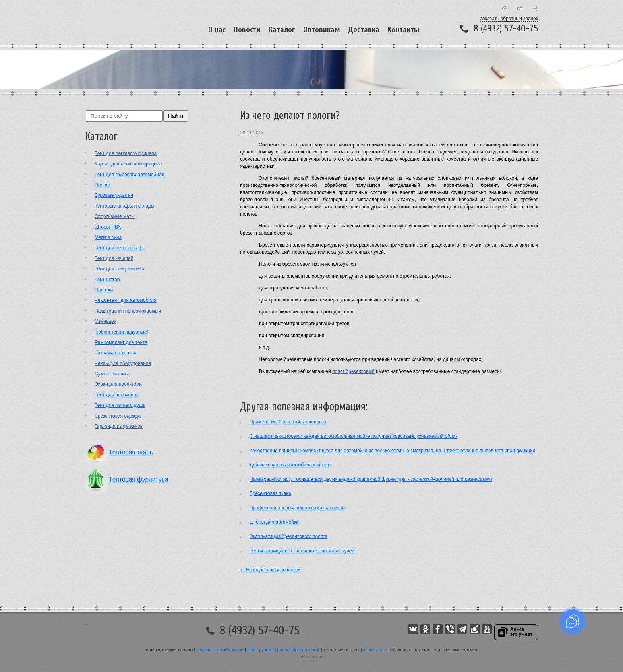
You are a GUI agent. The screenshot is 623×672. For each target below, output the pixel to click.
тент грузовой (261, 650)
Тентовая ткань (131, 452)
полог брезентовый (353, 371)
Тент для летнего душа (120, 405)
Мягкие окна (108, 237)
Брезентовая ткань (270, 493)
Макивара (105, 321)
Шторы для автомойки (274, 522)
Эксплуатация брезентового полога (288, 536)
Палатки (104, 290)
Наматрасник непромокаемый (128, 311)
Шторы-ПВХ (108, 227)
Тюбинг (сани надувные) (122, 332)
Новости (247, 30)
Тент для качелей (114, 258)
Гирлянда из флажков (119, 426)
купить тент (375, 650)
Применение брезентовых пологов (288, 422)
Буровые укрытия (114, 195)
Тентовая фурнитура (139, 479)
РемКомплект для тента (121, 342)
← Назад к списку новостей (270, 570)
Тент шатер (107, 280)
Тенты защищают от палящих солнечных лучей (302, 551)
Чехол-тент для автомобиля (126, 300)
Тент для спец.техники (119, 269)
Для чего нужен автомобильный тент (290, 465)
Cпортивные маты (115, 216)
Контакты (403, 30)
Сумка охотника (112, 374)
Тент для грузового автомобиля (129, 175)
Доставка (364, 30)
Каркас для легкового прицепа (128, 164)
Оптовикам (322, 30)
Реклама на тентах (115, 353)
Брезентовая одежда (118, 416)
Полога (103, 185)
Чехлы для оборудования (123, 363)
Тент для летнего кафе (120, 248)
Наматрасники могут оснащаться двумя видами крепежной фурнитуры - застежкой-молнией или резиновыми (371, 479)
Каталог (282, 30)
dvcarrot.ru (311, 657)
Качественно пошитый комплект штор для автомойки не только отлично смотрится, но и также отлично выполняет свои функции (392, 451)
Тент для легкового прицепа (126, 153)
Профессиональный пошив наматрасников (297, 508)
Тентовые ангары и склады (124, 206)
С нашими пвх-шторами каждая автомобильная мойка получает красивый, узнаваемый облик (354, 436)
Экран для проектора (118, 384)
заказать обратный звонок (509, 19)
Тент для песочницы (117, 395)
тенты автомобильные (220, 650)
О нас (217, 30)
